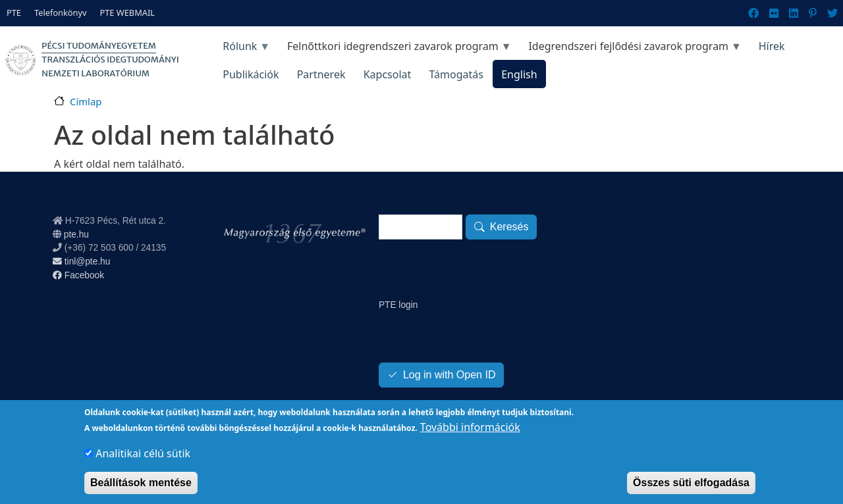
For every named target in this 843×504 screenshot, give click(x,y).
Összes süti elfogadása (691, 491)
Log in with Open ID (449, 375)
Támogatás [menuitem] (456, 74)
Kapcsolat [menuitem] (388, 74)
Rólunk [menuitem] (242, 50)
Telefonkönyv (61, 13)
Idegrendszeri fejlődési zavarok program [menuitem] (631, 50)
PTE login (398, 305)
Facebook (78, 275)
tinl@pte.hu (81, 262)
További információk (470, 436)
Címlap (86, 101)
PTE (14, 13)
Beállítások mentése (141, 491)
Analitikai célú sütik (143, 462)
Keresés (509, 227)
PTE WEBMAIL (127, 13)
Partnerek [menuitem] (321, 74)
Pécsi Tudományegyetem (99, 46)
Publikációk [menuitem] (251, 74)
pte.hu (76, 235)
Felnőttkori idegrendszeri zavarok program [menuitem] (394, 50)
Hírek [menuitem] (772, 46)
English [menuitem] (519, 74)
